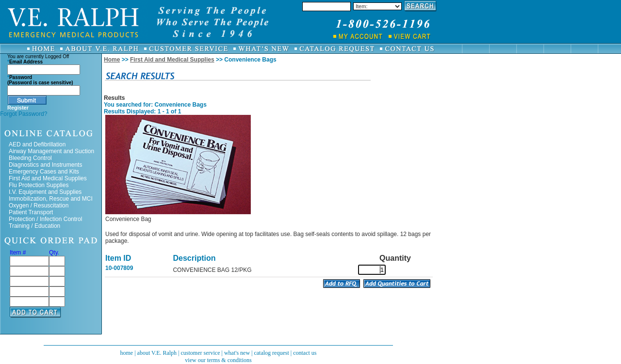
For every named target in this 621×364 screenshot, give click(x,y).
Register (18, 108)
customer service (201, 353)
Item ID (118, 258)
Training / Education (34, 226)
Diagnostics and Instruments (45, 165)
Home (112, 60)
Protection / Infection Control (45, 219)
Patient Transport (31, 212)
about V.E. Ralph (157, 353)
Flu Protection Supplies (39, 185)
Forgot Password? (24, 114)
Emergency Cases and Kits (44, 172)
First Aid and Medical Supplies (48, 178)
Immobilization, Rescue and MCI (51, 199)
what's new (237, 353)
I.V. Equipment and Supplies (45, 192)
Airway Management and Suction (51, 151)
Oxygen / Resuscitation (39, 206)
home (126, 353)
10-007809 (119, 268)
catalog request (271, 353)
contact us (305, 353)
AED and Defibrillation (37, 144)
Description (194, 258)
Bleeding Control (30, 158)
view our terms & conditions (218, 360)
